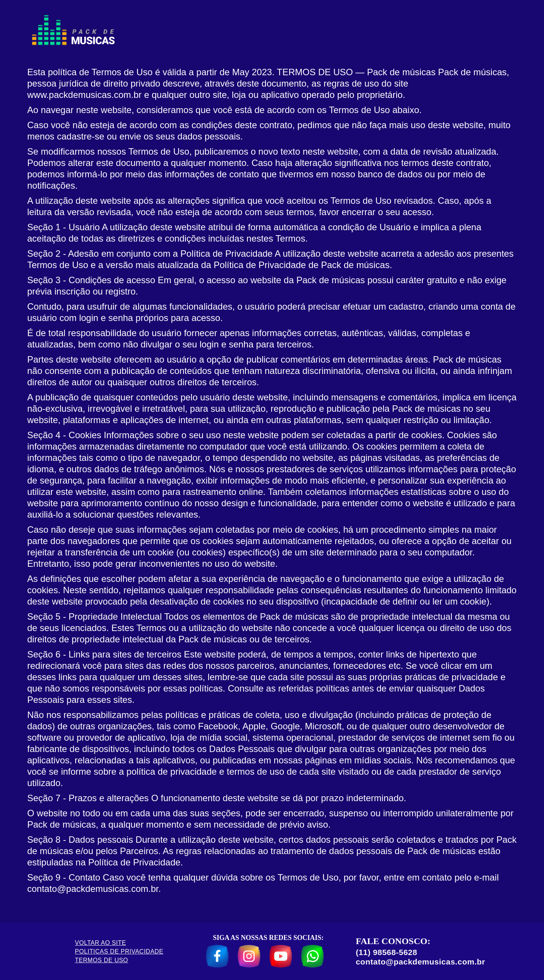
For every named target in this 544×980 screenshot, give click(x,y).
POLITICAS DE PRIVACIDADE (119, 951)
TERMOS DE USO (101, 960)
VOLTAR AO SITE (100, 943)
